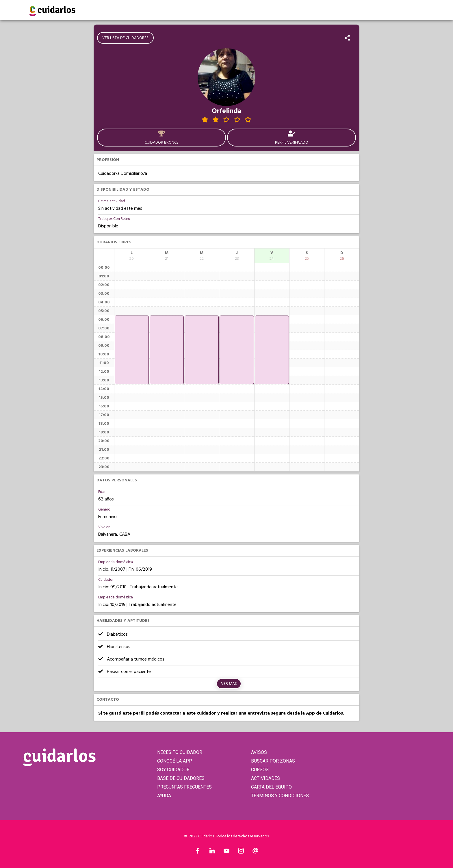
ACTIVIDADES (266, 778)
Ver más (229, 684)
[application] (132, 350)
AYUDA (164, 796)
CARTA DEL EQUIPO (271, 787)
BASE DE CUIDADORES (181, 778)
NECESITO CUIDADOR (180, 752)
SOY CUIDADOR (173, 770)
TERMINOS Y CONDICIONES (280, 796)
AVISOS (259, 752)
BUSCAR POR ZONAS (273, 761)
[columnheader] (132, 256)
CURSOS (260, 770)
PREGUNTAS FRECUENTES (184, 787)
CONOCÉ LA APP (175, 761)
